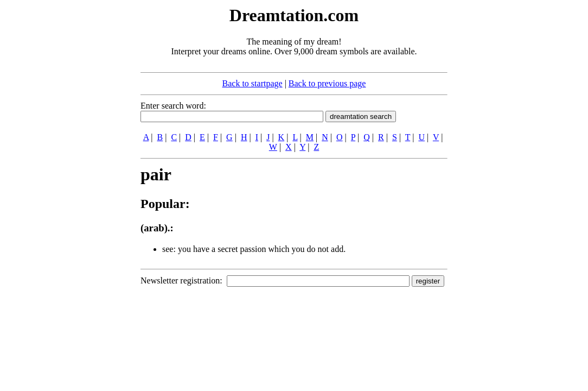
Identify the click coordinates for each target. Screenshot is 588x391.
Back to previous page (327, 83)
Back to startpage (253, 83)
